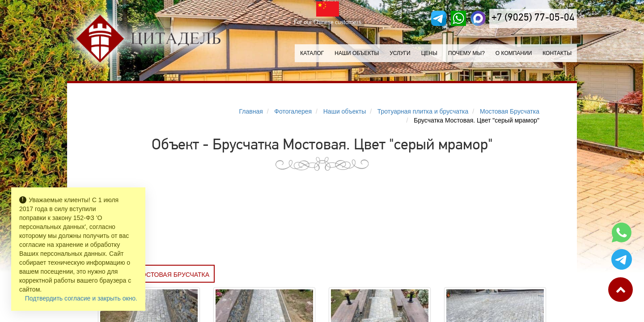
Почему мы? (466, 53)
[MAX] (478, 18)
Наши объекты (357, 53)
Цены (429, 53)
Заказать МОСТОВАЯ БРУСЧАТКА (156, 275)
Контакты (557, 53)
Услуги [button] (400, 53)
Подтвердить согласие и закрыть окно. (81, 298)
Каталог (312, 53)
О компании (514, 53)
